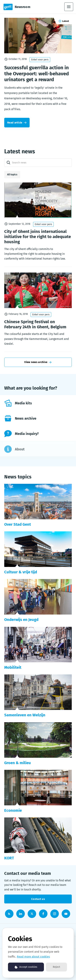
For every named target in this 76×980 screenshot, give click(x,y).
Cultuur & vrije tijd (21, 572)
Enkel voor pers (40, 60)
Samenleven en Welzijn (25, 715)
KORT (9, 858)
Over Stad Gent (18, 524)
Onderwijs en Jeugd (21, 620)
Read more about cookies (33, 957)
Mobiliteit (13, 667)
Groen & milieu (18, 763)
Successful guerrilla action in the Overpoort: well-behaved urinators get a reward (37, 74)
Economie (13, 810)
